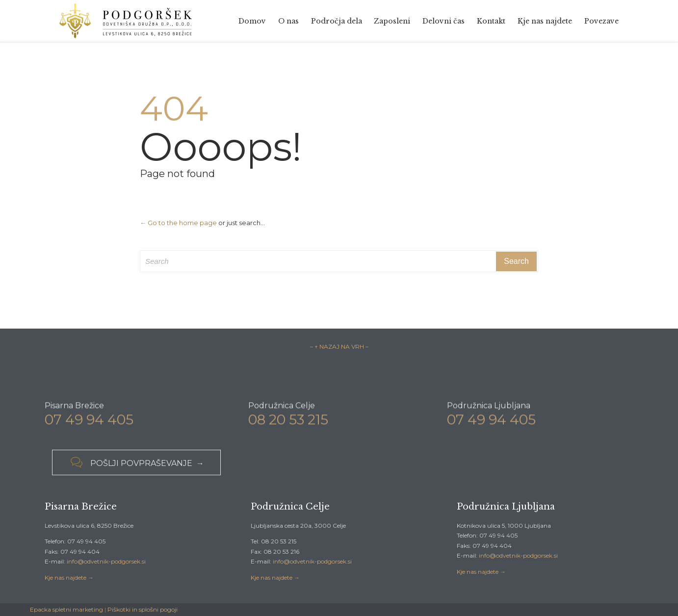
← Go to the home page (178, 223)
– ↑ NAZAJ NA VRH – (339, 346)
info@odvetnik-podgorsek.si (106, 561)
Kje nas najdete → (69, 577)
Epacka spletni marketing (66, 609)
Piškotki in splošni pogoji (143, 609)
